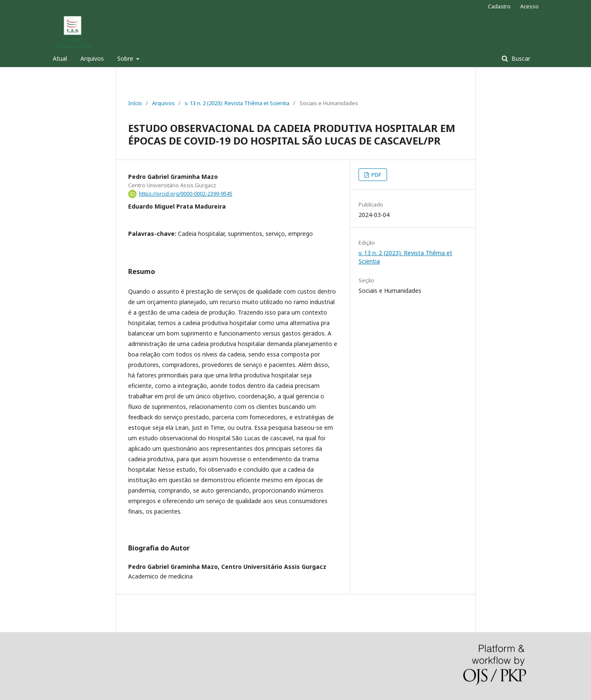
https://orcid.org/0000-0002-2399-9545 (186, 194)
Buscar (520, 58)
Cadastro (499, 6)
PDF (376, 175)
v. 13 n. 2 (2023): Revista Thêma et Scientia (237, 103)
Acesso (529, 6)
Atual (60, 58)
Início (135, 103)
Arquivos (92, 58)
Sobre (126, 58)
